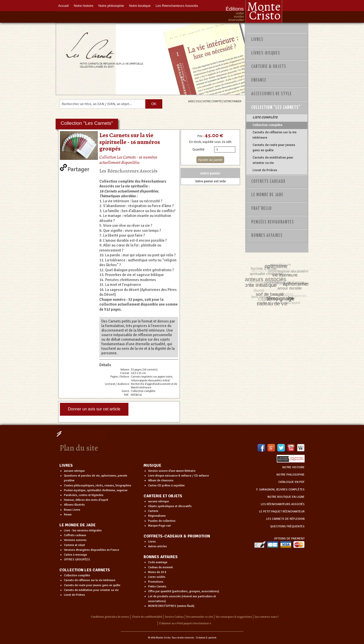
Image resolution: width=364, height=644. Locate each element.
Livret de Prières (265, 170)
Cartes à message (75, 555)
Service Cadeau (174, 617)
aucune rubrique (74, 471)
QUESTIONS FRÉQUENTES (287, 526)
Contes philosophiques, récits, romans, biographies (98, 486)
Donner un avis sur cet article (94, 409)
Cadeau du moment (161, 567)
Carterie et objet (74, 545)
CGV (198, 101)
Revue (68, 515)
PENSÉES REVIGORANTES (273, 222)
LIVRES (66, 465)
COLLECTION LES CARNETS (85, 570)
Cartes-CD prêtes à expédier (166, 486)
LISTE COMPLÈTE (265, 117)
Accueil (63, 6)
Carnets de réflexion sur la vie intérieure (275, 135)
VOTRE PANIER (233, 101)
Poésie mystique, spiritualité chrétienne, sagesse (96, 490)
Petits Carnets (157, 587)
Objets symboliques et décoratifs (170, 506)
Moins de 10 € (157, 572)
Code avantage (158, 562)
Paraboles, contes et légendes (84, 495)
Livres (257, 40)
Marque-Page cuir (160, 526)
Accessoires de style (271, 94)
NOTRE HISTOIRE (293, 467)
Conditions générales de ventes (110, 617)
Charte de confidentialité (147, 617)
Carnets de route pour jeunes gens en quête (274, 147)
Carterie (153, 511)
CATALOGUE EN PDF (291, 482)
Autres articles (157, 546)
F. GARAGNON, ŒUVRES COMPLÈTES (280, 490)
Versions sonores (75, 540)
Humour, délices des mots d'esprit (86, 500)
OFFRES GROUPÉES (77, 560)
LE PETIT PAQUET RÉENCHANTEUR (282, 512)
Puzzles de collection (162, 521)
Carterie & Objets (269, 67)
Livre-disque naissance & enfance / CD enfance (178, 476)
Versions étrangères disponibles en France (92, 550)
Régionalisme (157, 516)
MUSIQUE (152, 465)
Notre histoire (84, 6)
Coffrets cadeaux (75, 535)
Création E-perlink (206, 638)
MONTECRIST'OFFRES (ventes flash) (171, 606)
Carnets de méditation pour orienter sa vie (273, 160)
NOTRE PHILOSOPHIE (291, 475)
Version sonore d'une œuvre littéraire (172, 471)
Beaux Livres (72, 510)
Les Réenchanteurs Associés (177, 6)
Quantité (198, 150)
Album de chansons (161, 480)
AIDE (191, 101)
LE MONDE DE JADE (77, 525)
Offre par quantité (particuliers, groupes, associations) (184, 591)
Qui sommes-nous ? (267, 617)
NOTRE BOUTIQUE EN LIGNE (286, 497)
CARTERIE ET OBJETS (163, 496)
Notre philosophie (111, 6)
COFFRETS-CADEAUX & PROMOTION (177, 536)
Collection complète (267, 125)
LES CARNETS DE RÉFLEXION (285, 519)
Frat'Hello (261, 209)
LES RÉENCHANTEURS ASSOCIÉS (283, 504)
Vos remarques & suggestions (234, 617)
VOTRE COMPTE (212, 101)
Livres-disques (266, 53)
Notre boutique (140, 6)
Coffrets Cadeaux (268, 182)
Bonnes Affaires (267, 236)
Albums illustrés (74, 505)
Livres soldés (157, 577)
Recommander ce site (200, 617)
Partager (78, 168)
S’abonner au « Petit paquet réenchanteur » (185, 623)
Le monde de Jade (267, 195)
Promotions (156, 582)
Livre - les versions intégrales (83, 530)
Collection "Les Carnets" (276, 108)
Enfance (259, 80)
